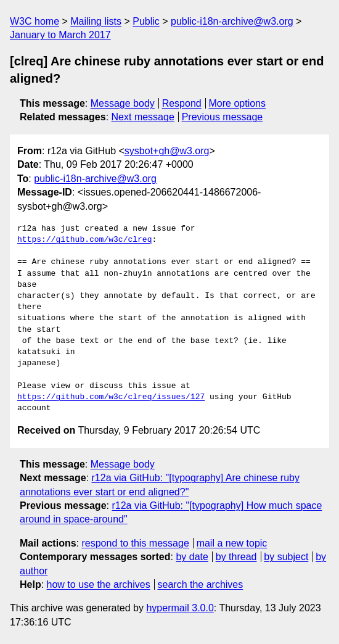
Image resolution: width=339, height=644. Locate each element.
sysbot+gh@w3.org (167, 151)
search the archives (201, 584)
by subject (286, 557)
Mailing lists (96, 21)
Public (146, 21)
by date (192, 557)
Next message (143, 117)
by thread (236, 557)
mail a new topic (232, 543)
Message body (123, 103)
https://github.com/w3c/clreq (84, 240)
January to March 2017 (60, 35)
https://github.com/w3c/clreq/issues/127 (111, 397)
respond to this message (135, 543)
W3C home (35, 21)
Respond (182, 103)
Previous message (223, 117)
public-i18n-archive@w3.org (232, 21)
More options (238, 103)
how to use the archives (99, 584)
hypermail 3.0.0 (180, 608)
